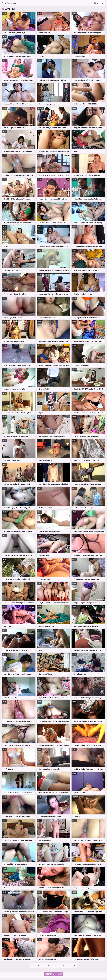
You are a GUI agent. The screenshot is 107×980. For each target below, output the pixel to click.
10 (77, 967)
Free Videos (15, 4)
